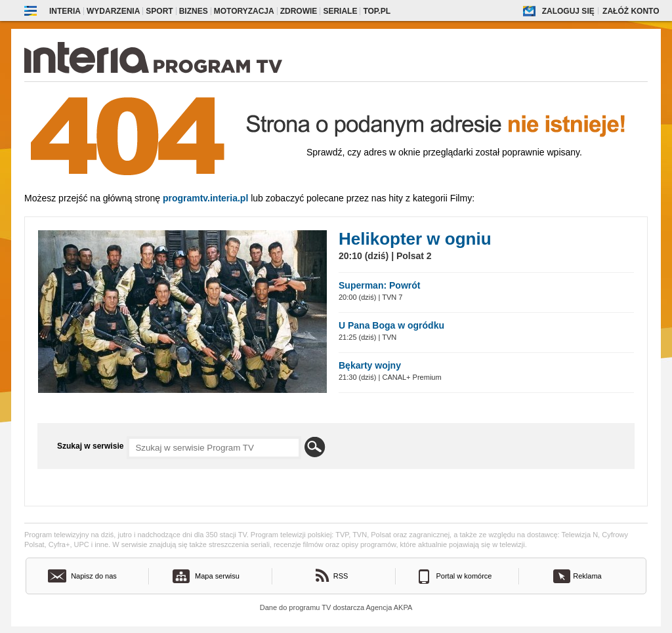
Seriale (340, 11)
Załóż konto (631, 11)
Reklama (587, 576)
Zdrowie (299, 11)
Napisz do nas (94, 576)
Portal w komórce (464, 576)
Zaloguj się (568, 11)
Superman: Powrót (379, 285)
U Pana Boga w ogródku (391, 325)
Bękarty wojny (370, 365)
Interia (65, 11)
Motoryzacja (244, 11)
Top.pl (377, 11)
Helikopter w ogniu (415, 239)
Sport (159, 11)
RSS (341, 576)
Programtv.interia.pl (205, 198)
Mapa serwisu (217, 576)
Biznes (194, 11)
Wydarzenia (113, 11)
